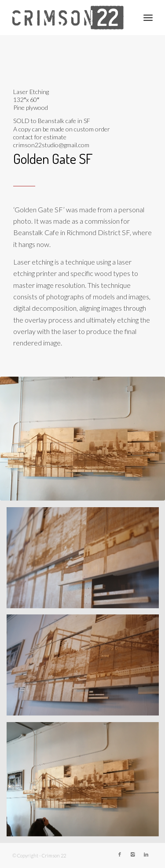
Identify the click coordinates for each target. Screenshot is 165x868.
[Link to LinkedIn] (146, 854)
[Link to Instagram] (133, 854)
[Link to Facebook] (120, 854)
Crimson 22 (54, 855)
